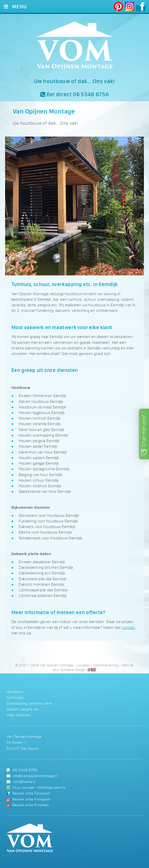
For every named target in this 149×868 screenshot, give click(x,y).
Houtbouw (15, 692)
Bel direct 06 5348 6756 (75, 94)
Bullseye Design (73, 670)
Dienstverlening (106, 665)
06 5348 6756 (25, 770)
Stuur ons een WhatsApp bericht (39, 787)
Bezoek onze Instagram (31, 799)
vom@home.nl (24, 781)
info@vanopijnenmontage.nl (35, 776)
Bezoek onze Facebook (31, 793)
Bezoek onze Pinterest (31, 805)
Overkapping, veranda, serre (29, 703)
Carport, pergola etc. (23, 709)
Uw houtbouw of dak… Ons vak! (74, 81)
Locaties (83, 665)
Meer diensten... (20, 715)
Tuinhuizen (15, 697)
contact (129, 627)
